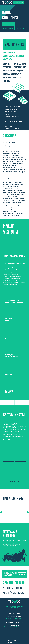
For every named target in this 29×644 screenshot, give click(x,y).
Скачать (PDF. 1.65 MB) (14, 481)
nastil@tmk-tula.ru (14, 593)
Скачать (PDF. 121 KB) (21, 460)
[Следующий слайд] (28, 512)
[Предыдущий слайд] (1, 512)
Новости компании (21, 28)
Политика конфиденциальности (12, 640)
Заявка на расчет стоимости (10, 574)
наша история (21, 24)
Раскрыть (22, 574)
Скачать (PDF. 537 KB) (8, 460)
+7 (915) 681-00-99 (18, 3)
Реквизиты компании (8, 28)
